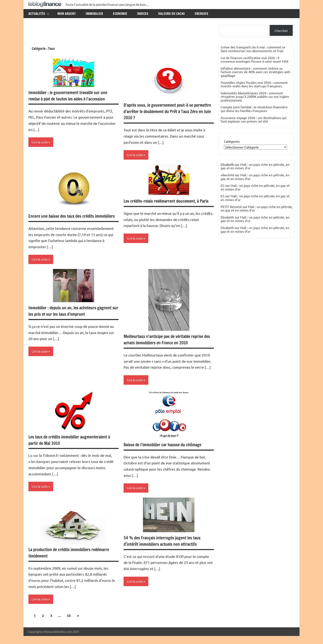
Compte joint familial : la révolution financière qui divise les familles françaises (254, 109)
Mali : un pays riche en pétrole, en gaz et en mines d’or (255, 166)
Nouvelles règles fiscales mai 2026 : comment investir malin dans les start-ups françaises (254, 84)
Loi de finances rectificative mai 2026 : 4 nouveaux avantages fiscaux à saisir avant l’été (255, 60)
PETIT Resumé (231, 207)
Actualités (39, 14)
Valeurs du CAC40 (171, 14)
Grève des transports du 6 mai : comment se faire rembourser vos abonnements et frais (253, 49)
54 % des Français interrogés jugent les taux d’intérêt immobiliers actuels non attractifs (166, 548)
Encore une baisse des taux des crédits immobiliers (64, 220)
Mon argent (67, 14)
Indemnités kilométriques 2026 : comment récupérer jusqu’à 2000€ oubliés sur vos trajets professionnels (255, 96)
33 (69, 624)
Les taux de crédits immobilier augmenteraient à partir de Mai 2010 (73, 447)
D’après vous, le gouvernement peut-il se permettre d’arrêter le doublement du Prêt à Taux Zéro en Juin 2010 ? (164, 111)
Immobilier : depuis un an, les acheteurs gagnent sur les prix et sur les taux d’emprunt (71, 318)
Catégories (232, 141)
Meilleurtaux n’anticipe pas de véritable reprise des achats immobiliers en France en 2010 (168, 346)
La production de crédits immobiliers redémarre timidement (73, 560)
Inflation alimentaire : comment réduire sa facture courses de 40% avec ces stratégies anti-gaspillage (256, 72)
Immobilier (94, 14)
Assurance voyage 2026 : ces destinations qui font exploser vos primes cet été (254, 119)
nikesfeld (227, 175)
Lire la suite (40, 142)
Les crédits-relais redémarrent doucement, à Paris (165, 205)
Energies (201, 14)
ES (222, 185)
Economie (120, 14)
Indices (143, 14)
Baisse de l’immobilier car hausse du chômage (166, 452)
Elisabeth (227, 217)
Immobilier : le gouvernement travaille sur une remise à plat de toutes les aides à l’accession (72, 96)
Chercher (281, 30)
